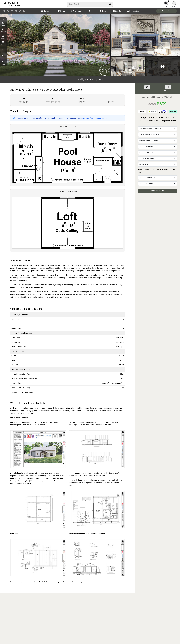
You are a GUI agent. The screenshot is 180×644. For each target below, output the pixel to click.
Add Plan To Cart (157, 191)
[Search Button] (110, 4)
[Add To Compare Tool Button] (168, 87)
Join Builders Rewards (166, 11)
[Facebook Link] (16, 11)
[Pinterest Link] (4, 11)
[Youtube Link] (12, 11)
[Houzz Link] (24, 11)
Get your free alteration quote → (96, 118)
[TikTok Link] (20, 11)
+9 (163, 66)
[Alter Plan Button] (147, 87)
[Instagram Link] (8, 11)
